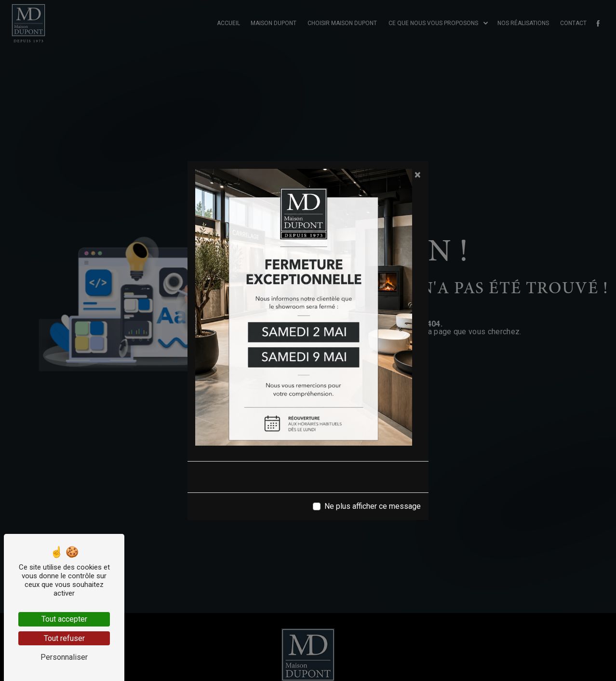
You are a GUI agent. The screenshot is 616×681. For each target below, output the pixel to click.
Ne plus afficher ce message (373, 506)
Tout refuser (64, 638)
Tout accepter (64, 619)
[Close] (418, 175)
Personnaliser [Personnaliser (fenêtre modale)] (64, 657)
